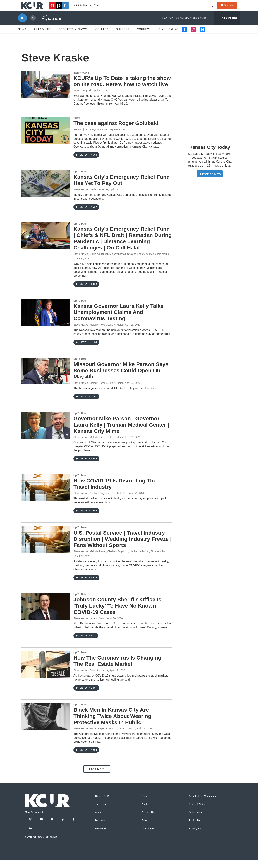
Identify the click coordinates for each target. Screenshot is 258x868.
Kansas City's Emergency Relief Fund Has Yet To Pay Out (122, 188)
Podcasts (100, 829)
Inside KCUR (81, 81)
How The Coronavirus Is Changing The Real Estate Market (117, 669)
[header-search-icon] (213, 9)
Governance (196, 820)
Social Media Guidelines (202, 804)
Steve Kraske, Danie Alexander (91, 198)
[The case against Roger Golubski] (46, 138)
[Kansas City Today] (210, 121)
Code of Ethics (197, 812)
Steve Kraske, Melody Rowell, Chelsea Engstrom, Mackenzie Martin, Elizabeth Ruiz (120, 559)
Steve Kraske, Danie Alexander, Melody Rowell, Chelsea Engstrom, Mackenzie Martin (121, 262)
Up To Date (80, 180)
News (22, 37)
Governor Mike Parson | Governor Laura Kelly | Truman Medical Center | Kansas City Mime (121, 433)
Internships (148, 837)
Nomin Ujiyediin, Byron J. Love (91, 138)
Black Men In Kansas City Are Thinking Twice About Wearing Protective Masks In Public (112, 724)
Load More (97, 777)
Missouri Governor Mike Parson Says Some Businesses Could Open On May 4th (121, 378)
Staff (144, 812)
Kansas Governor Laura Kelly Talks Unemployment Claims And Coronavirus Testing (119, 320)
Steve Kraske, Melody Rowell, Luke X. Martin (99, 333)
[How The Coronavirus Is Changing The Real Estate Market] (46, 673)
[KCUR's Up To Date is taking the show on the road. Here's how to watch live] (46, 93)
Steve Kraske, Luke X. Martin (90, 626)
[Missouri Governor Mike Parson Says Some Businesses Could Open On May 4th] (46, 379)
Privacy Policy (197, 837)
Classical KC (168, 37)
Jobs (144, 829)
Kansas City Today (210, 155)
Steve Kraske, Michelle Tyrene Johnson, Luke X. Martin (104, 737)
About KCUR (102, 804)
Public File (195, 829)
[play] (22, 26)
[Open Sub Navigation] (29, 37)
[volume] (33, 26)
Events (146, 804)
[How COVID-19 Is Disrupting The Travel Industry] (46, 496)
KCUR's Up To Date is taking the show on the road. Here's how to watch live (122, 89)
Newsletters (101, 837)
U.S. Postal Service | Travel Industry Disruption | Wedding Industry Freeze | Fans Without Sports (123, 547)
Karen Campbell (82, 98)
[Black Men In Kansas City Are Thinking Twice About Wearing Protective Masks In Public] (46, 725)
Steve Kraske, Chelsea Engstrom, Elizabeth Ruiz (101, 501)
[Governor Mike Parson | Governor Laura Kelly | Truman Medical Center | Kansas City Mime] (46, 433)
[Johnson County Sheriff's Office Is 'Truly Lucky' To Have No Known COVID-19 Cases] (46, 614)
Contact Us (148, 820)
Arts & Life (42, 37)
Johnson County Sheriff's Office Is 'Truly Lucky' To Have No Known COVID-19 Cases (117, 614)
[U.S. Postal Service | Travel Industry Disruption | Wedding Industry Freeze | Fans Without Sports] (46, 548)
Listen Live (101, 812)
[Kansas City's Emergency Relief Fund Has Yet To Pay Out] (46, 192)
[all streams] (227, 26)
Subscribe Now (210, 182)
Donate (231, 9)
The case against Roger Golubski (116, 131)
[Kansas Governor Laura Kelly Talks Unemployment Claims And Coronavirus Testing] (46, 321)
